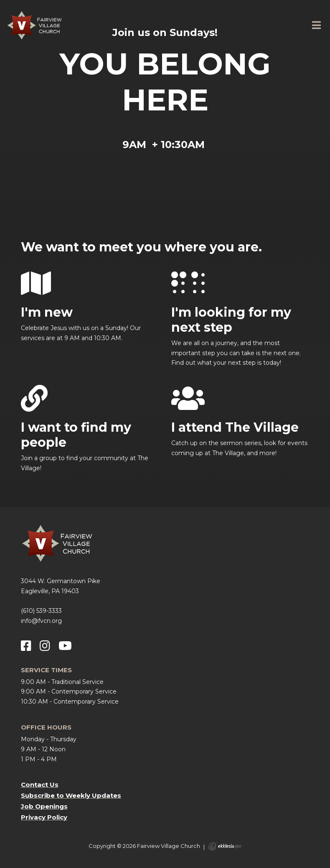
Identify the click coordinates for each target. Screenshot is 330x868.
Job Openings (44, 806)
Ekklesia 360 (225, 846)
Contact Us (40, 785)
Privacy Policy (44, 817)
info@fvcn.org (41, 621)
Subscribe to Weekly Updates (71, 795)
